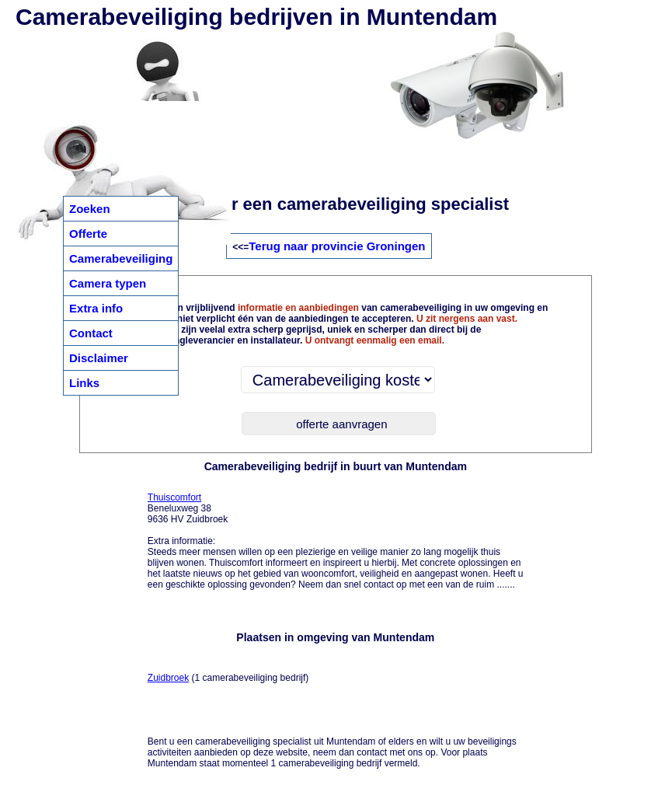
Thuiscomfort (174, 497)
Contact (91, 333)
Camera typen (108, 283)
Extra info (96, 308)
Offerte (88, 234)
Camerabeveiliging (121, 258)
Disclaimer (99, 358)
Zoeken (90, 209)
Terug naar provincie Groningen (337, 246)
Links (84, 383)
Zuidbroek (168, 678)
